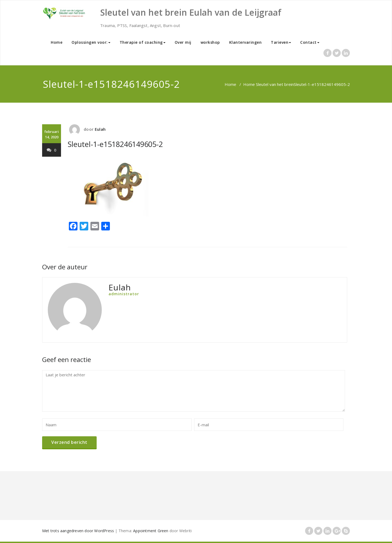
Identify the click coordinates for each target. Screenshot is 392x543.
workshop (210, 42)
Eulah (100, 129)
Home (57, 42)
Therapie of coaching (143, 42)
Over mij (183, 42)
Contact (310, 42)
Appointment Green (151, 531)
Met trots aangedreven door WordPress (78, 531)
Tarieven (281, 42)
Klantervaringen (246, 42)
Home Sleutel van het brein (268, 84)
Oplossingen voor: (91, 42)
